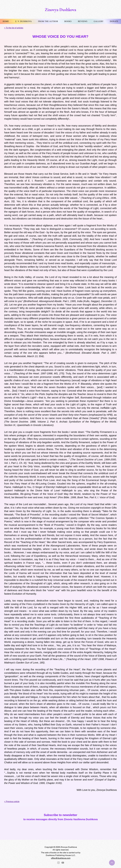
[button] (24, 21)
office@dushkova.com (61, 858)
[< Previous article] (15, 802)
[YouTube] (63, 863)
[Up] (112, 863)
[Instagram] (58, 863)
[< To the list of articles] (17, 28)
